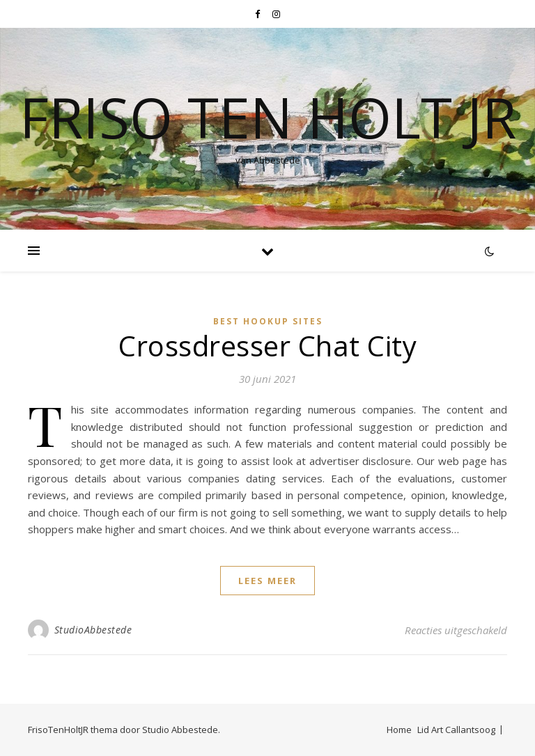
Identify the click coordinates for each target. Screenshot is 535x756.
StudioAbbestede (93, 630)
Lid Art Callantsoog (456, 730)
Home (399, 730)
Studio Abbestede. (181, 730)
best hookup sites (268, 321)
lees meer (267, 581)
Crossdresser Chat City (267, 346)
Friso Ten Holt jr (268, 117)
